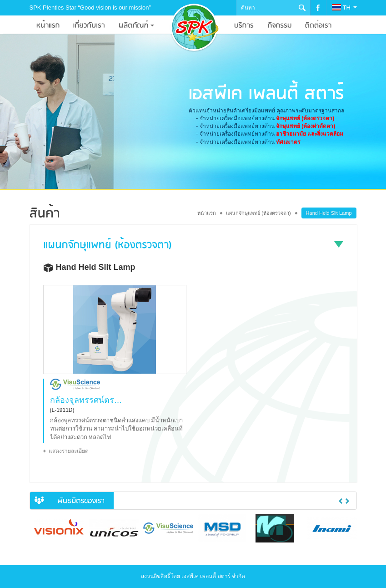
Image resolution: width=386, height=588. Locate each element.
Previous (341, 501)
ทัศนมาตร (288, 142)
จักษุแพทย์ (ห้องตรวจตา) (305, 118)
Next (347, 501)
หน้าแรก (207, 213)
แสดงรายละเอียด (69, 451)
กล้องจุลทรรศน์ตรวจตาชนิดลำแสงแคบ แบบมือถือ (88, 400)
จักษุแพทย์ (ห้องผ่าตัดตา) (306, 126)
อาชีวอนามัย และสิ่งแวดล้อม (310, 134)
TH (344, 8)
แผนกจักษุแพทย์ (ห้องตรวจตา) (258, 213)
